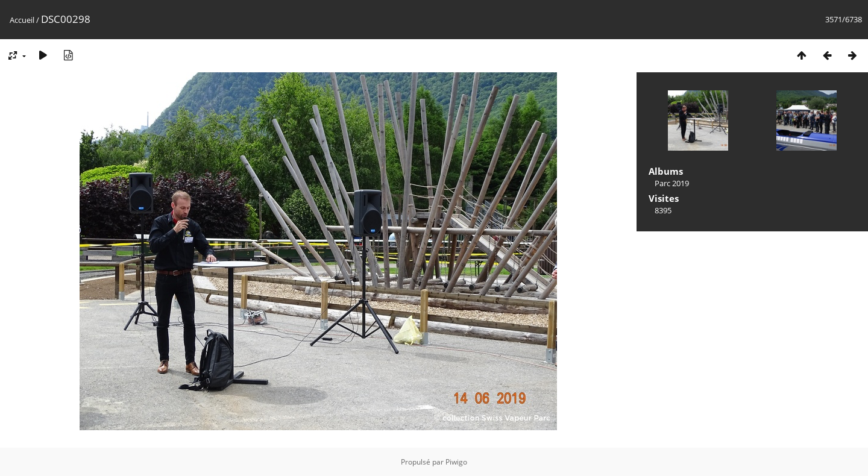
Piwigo (456, 462)
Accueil (22, 20)
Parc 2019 (672, 183)
